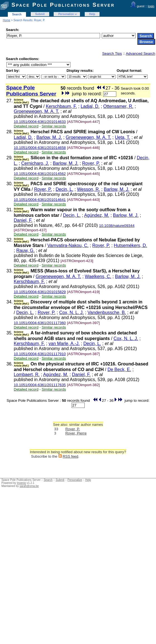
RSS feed (70, 456)
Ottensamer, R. (118, 106)
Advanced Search (140, 54)
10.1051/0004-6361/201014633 (40, 122)
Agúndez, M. (97, 215)
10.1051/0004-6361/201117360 (40, 323)
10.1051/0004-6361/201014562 (40, 174)
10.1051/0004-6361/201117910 (40, 354)
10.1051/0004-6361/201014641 (40, 200)
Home (7, 20)
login (151, 6)
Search (17, 14)
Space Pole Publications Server (63, 5)
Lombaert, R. (27, 375)
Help (92, 14)
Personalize (66, 14)
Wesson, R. (88, 189)
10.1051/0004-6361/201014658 (40, 148)
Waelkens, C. (98, 276)
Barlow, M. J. (49, 137)
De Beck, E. (119, 369)
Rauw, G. (25, 250)
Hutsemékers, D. (130, 245)
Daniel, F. (23, 220)
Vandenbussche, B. (107, 313)
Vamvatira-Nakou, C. (68, 245)
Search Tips (112, 54)
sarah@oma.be (29, 486)
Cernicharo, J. (35, 163)
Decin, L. (64, 189)
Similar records (54, 126)
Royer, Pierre (76, 433)
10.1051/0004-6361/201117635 (40, 385)
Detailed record (26, 126)
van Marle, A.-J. (64, 344)
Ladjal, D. (90, 106)
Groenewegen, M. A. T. (36, 111)
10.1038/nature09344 (117, 226)
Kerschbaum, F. (61, 106)
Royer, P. (91, 163)
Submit (40, 14)
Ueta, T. (123, 137)
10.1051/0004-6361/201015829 (40, 292)
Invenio (22, 483)
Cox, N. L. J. (72, 313)
